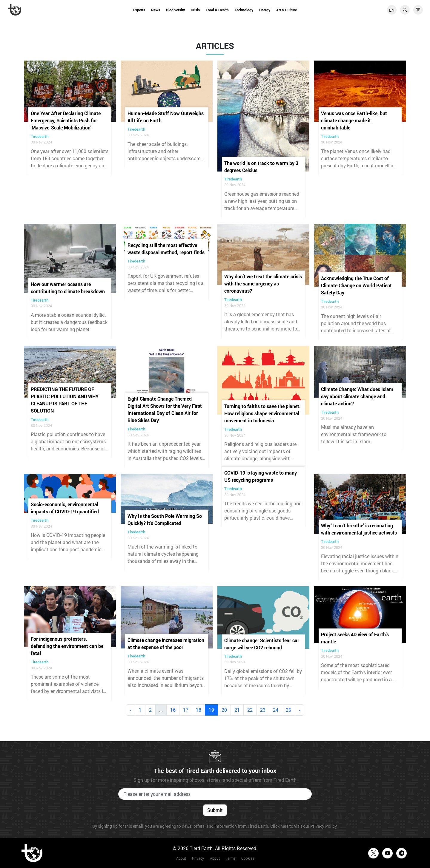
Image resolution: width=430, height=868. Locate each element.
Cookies (248, 858)
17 (186, 710)
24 (276, 710)
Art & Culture (287, 10)
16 (173, 710)
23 (263, 710)
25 (288, 710)
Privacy (198, 858)
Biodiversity (175, 10)
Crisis (195, 10)
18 (199, 710)
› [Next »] (299, 710)
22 (250, 710)
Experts (139, 10)
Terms (231, 858)
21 (237, 710)
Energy (265, 10)
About (181, 858)
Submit (215, 810)
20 (224, 710)
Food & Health (217, 10)
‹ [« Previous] (131, 710)
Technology (244, 10)
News (156, 10)
